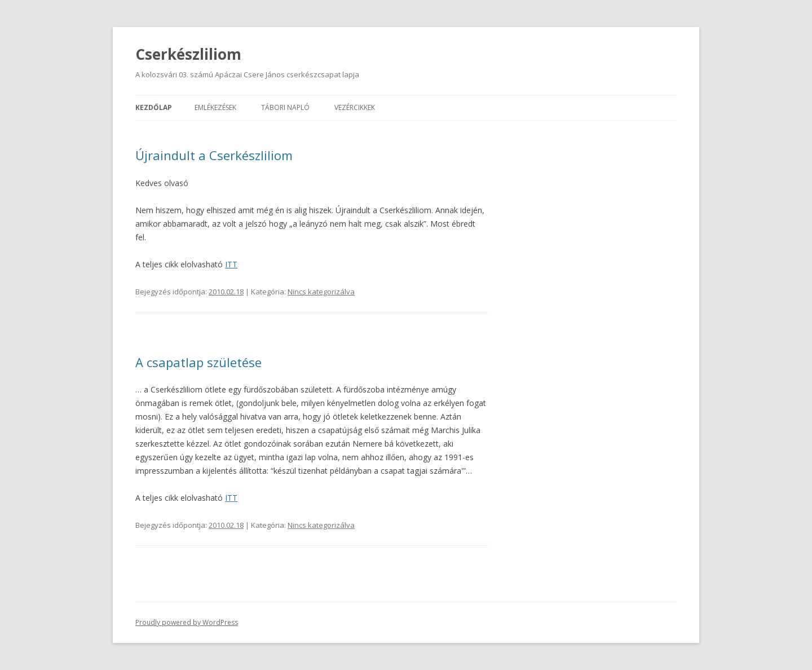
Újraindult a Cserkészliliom (214, 155)
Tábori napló (285, 107)
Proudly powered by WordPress (187, 622)
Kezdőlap (154, 107)
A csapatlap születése (198, 362)
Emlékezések (215, 107)
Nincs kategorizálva (321, 292)
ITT (231, 264)
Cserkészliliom (188, 54)
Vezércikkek (355, 107)
